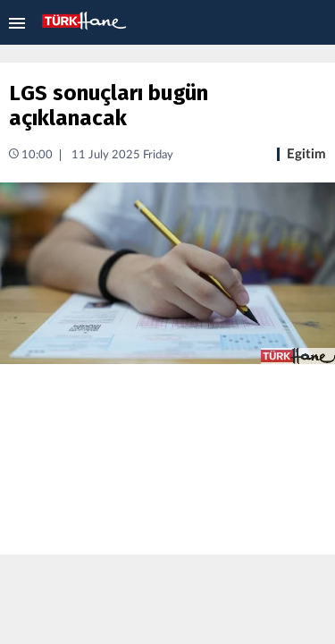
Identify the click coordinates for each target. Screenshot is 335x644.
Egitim (306, 154)
